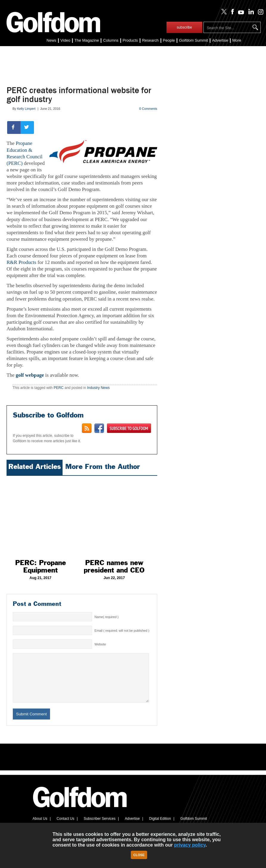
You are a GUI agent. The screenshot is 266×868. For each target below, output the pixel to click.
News (51, 40)
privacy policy (190, 845)
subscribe (184, 27)
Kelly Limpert (26, 109)
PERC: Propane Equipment (41, 566)
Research (150, 40)
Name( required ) (106, 617)
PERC (59, 388)
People (169, 40)
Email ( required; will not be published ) (122, 631)
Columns (111, 40)
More (237, 40)
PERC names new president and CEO (114, 566)
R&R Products (21, 262)
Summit (193, 40)
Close (139, 855)
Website (100, 644)
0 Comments (148, 109)
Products (130, 40)
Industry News (98, 388)
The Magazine (87, 40)
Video (65, 40)
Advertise (220, 40)
